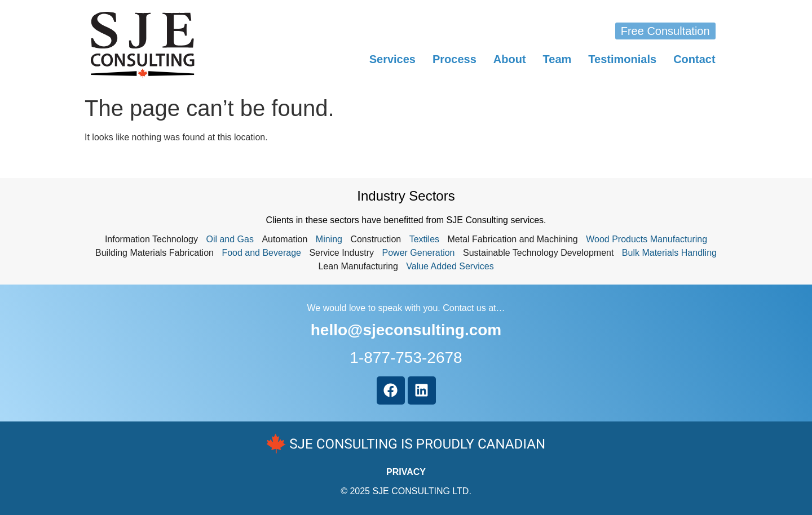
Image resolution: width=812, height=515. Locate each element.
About (510, 59)
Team (557, 59)
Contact (694, 59)
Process (454, 59)
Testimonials (622, 59)
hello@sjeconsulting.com (406, 330)
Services (392, 59)
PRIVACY (406, 472)
